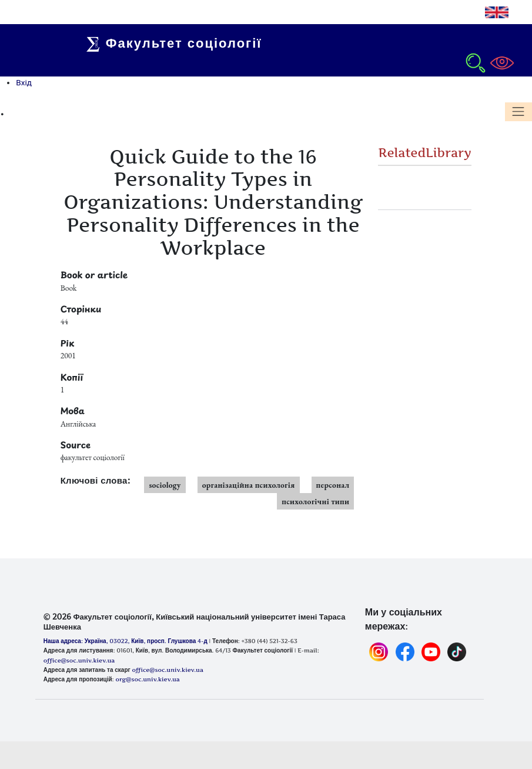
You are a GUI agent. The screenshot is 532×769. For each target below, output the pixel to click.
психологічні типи (315, 501)
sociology (165, 485)
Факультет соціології (178, 43)
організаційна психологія (249, 485)
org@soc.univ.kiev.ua (147, 679)
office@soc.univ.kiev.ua (167, 670)
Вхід (24, 82)
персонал (333, 485)
